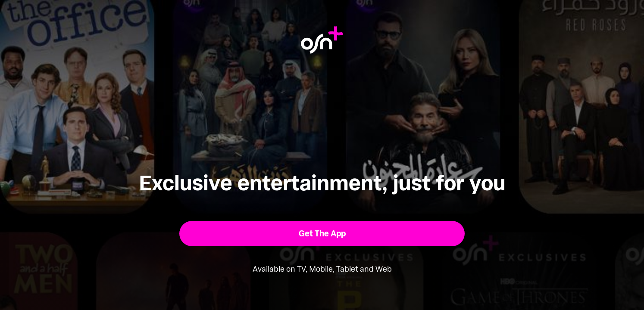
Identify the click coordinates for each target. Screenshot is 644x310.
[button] (322, 234)
